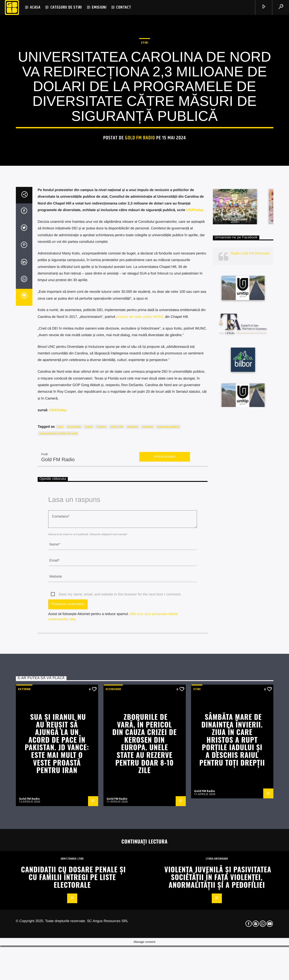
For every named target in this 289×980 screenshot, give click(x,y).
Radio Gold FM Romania (250, 439)
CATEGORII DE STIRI (66, 7)
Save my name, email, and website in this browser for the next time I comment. (120, 780)
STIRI (144, 127)
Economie (113, 875)
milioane (133, 613)
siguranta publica (168, 613)
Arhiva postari (165, 642)
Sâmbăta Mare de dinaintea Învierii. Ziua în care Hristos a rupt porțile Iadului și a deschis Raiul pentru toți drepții (232, 926)
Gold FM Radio (140, 223)
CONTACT (124, 7)
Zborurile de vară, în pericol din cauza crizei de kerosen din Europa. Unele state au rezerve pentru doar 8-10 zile (144, 929)
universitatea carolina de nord (58, 619)
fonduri (101, 613)
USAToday (195, 396)
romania (148, 613)
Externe (24, 875)
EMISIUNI (99, 7)
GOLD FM (117, 613)
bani (60, 613)
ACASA (35, 7)
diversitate (74, 613)
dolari (89, 613)
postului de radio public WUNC (140, 503)
